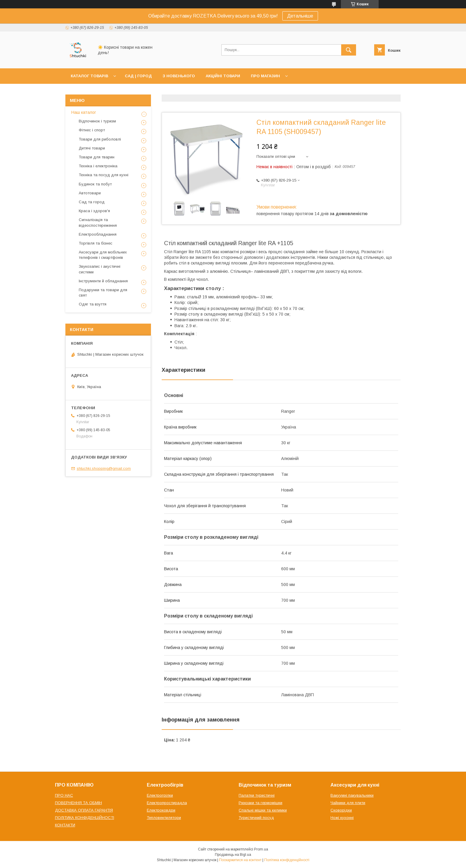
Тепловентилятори (164, 818)
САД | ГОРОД (138, 76)
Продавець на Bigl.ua (233, 855)
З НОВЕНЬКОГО (179, 76)
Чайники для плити (348, 803)
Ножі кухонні (342, 818)
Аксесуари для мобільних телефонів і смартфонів (103, 255)
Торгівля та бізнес (96, 243)
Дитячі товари (92, 148)
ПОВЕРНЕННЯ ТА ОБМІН (78, 803)
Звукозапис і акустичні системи (100, 269)
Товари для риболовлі (100, 139)
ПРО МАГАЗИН (265, 76)
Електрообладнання (98, 234)
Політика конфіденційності (287, 860)
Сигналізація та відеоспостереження (98, 222)
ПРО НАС (64, 795)
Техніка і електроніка (98, 166)
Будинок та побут (95, 184)
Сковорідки (341, 810)
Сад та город (92, 202)
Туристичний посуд (256, 818)
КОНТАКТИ (65, 825)
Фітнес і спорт (92, 130)
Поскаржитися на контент (240, 860)
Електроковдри (161, 810)
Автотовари (90, 193)
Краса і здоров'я (94, 211)
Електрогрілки (160, 795)
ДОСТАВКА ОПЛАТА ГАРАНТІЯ (84, 810)
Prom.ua (261, 849)
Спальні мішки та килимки (263, 810)
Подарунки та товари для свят (103, 293)
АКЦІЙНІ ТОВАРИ (223, 76)
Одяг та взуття (93, 304)
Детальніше (300, 16)
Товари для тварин (97, 157)
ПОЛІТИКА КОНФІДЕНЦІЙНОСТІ (85, 818)
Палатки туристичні (257, 795)
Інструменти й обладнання (103, 281)
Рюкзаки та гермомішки (260, 803)
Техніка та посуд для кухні (104, 175)
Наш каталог (84, 112)
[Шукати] (349, 50)
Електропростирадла (167, 803)
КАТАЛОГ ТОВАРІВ (89, 76)
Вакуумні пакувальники (352, 795)
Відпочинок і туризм (97, 121)
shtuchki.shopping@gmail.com (104, 468)
